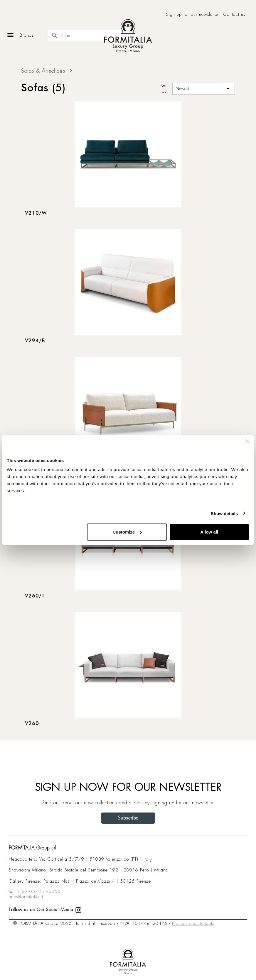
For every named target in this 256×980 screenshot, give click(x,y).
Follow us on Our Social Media (45, 910)
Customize (127, 532)
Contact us (234, 15)
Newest (203, 89)
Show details (224, 513)
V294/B (35, 341)
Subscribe (128, 818)
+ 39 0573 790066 (39, 891)
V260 (32, 724)
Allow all (209, 532)
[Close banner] (247, 441)
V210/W (36, 213)
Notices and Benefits (193, 923)
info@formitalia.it (26, 897)
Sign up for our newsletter (192, 15)
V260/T (35, 596)
